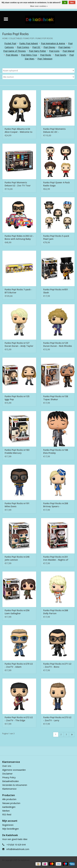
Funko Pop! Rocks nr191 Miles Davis (17, 505)
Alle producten (9, 799)
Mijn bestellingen (11, 829)
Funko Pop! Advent (29, 43)
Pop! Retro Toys (29, 55)
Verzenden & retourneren (15, 785)
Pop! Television (45, 59)
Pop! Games (64, 47)
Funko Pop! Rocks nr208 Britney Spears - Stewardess (56, 505)
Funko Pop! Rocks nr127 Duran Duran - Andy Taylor (19, 344)
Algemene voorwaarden (14, 770)
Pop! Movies (12, 55)
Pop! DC (36, 47)
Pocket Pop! (10, 43)
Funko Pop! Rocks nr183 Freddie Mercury (17, 451)
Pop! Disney (49, 47)
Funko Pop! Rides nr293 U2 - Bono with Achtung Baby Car (19, 237)
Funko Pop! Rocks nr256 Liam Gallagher (17, 612)
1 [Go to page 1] (56, 734)
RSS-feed (7, 814)
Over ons (7, 766)
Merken (6, 811)
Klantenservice (9, 789)
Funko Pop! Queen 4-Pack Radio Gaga (57, 184)
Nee (72, 3)
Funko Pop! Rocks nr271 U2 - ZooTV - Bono (57, 665)
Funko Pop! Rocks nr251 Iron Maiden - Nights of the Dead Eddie (56, 558)
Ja (65, 3)
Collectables (16, 38)
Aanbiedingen (9, 807)
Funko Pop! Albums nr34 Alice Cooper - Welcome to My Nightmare (19, 130)
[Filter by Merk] (38, 77)
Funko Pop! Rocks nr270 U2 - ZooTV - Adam (19, 665)
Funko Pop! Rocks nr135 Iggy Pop (17, 398)
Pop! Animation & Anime (53, 43)
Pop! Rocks (46, 55)
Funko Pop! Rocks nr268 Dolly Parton (56, 612)
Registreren (8, 825)
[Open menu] (6, 19)
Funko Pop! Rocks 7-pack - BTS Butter (18, 291)
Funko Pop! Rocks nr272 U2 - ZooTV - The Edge (19, 719)
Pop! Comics (23, 47)
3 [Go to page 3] (66, 734)
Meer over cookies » (39, 6)
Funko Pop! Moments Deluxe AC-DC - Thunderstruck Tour (54, 130)
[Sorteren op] (38, 71)
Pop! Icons (54, 51)
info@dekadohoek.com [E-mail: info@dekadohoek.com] (18, 849)
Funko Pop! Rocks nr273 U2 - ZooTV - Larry (57, 719)
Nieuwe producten (11, 803)
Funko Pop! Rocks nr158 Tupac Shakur (56, 398)
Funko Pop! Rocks (44, 38)
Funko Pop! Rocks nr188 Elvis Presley (56, 451)
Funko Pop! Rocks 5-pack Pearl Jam (56, 237)
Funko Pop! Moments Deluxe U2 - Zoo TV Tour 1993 (18, 184)
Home (5, 38)
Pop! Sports (61, 55)
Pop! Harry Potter (37, 51)
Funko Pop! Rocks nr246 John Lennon (17, 558)
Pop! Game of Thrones (15, 51)
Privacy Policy (9, 777)
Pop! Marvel (68, 51)
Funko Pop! (29, 38)
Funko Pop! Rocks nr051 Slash (56, 291)
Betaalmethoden (11, 781)
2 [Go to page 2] (61, 734)
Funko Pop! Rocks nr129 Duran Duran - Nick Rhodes (58, 344)
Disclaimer (7, 774)
